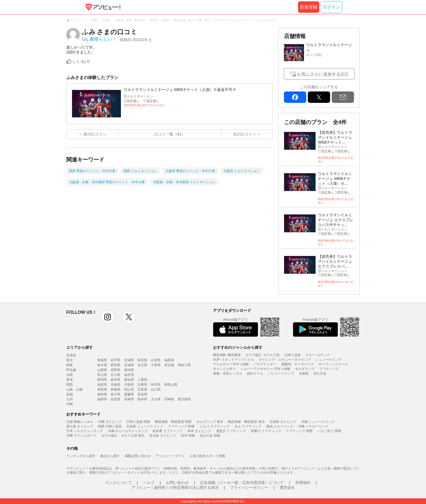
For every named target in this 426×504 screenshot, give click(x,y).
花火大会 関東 (210, 436)
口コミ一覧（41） (170, 134)
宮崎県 (169, 399)
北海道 (71, 355)
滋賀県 (102, 385)
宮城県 (129, 360)
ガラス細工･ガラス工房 (262, 355)
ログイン (331, 7)
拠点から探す (110, 456)
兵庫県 (142, 385)
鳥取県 (102, 389)
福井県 (129, 375)
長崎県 (129, 399)
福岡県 (102, 399)
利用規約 (303, 483)
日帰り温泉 (293, 355)
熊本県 (142, 399)
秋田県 (142, 360)
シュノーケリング (328, 360)
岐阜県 (115, 380)
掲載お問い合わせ (138, 456)
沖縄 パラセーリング (313, 426)
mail (343, 97)
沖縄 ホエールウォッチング (128, 431)
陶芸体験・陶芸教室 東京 (246, 422)
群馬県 (115, 365)
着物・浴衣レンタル (228, 373)
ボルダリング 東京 (210, 422)
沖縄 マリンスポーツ (81, 436)
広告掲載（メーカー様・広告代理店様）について (242, 483)
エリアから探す (80, 347)
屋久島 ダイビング (80, 426)
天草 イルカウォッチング (85, 431)
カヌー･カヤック (318, 355)
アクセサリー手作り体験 (231, 364)
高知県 (142, 394)
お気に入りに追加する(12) (322, 74)
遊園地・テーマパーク (297, 364)
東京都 (169, 365)
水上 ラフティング (248, 426)
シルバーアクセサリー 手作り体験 (265, 369)
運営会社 (287, 487)
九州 (70, 399)
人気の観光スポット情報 (207, 456)
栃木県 (102, 365)
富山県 (102, 375)
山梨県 (102, 370)
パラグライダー (265, 364)
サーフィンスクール (333, 364)
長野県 (115, 370)
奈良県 (156, 385)
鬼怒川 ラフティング (231, 431)
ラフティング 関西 (299, 431)
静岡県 (102, 380)
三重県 (142, 380)
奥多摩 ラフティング (167, 431)
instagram (108, 317)
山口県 (156, 389)
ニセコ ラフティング (215, 426)
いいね (81, 61)
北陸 (70, 375)
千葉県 (156, 365)
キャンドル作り (224, 369)
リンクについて (118, 483)
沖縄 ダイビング (110, 422)
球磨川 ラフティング (266, 431)
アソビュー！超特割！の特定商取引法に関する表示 (175, 487)
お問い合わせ (177, 483)
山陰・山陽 (74, 389)
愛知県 (129, 380)
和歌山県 (171, 385)
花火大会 (320, 373)
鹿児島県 (184, 399)
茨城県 (129, 365)
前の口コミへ (95, 134)
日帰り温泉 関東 (138, 422)
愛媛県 (129, 394)
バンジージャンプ (281, 373)
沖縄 (70, 404)
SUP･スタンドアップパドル (234, 360)
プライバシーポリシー (249, 487)
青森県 (102, 360)
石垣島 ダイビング (283, 422)
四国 (70, 394)
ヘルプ (149, 483)
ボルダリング (305, 369)
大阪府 (129, 385)
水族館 (304, 373)
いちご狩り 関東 (329, 431)
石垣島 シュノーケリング (145, 426)
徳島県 (102, 394)
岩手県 (115, 360)
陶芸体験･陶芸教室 (227, 355)
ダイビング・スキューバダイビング (285, 360)
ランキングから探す (81, 456)
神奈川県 (184, 365)
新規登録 (309, 7)
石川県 (115, 375)
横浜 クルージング (280, 426)
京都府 (115, 385)
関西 (70, 385)
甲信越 (71, 370)
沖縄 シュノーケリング (318, 422)
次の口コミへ (245, 134)
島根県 (115, 389)
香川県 (115, 394)
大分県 (156, 399)
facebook (295, 97)
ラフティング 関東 (181, 426)
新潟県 (129, 370)
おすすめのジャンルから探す (238, 347)
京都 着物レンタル (80, 422)
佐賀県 (115, 399)
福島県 (169, 360)
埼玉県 (142, 365)
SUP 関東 (188, 436)
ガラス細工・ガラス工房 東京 (123, 436)
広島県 (142, 389)
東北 (70, 360)
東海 (70, 380)
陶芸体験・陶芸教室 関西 (173, 422)
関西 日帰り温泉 (110, 426)
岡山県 (129, 389)
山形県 (156, 360)
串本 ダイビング (199, 431)
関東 (70, 365)
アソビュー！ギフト (170, 456)
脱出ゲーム (255, 373)
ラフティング (329, 369)
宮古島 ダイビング (163, 436)
